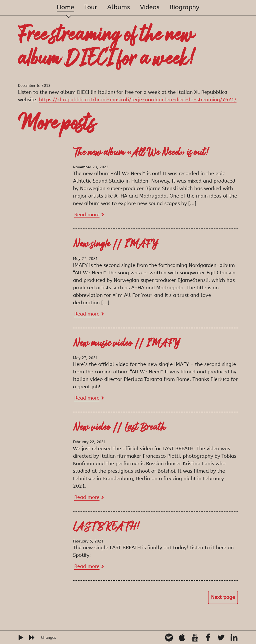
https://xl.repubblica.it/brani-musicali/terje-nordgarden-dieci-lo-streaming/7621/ (138, 100)
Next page (223, 597)
